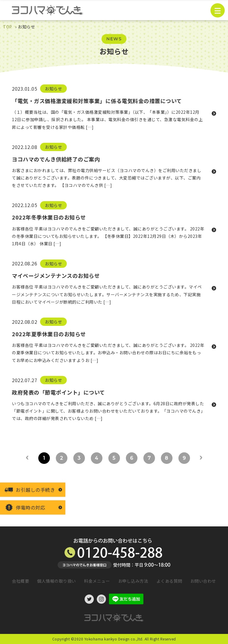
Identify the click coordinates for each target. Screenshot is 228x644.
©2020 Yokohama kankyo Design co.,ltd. (107, 639)
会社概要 (20, 581)
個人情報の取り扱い (57, 581)
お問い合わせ (203, 581)
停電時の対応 (30, 507)
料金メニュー (97, 581)
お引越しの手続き (35, 490)
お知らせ (53, 89)
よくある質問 (169, 581)
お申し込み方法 (133, 581)
